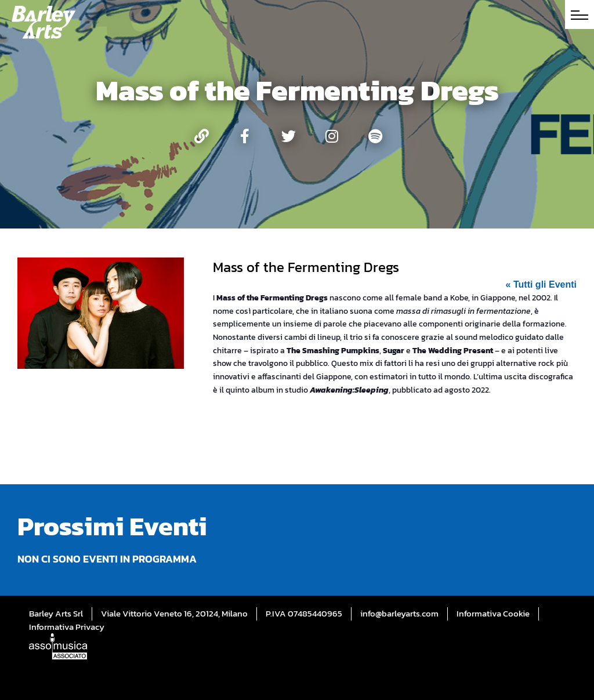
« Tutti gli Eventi (541, 284)
